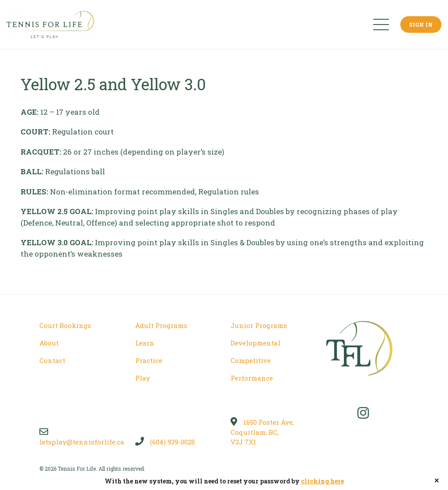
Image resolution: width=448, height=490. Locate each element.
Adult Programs (161, 325)
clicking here (322, 481)
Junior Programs (259, 325)
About (49, 343)
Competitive (251, 360)
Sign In (421, 25)
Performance (252, 378)
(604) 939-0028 (165, 442)
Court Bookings (65, 325)
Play (143, 378)
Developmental (255, 343)
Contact (52, 360)
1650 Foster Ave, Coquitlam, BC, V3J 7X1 (262, 432)
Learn (145, 343)
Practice (149, 360)
